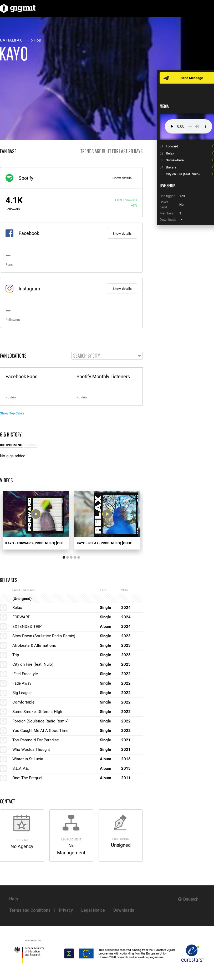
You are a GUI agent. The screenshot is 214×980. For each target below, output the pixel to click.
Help (14, 899)
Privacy (66, 910)
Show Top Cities (12, 413)
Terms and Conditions (30, 910)
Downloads (124, 910)
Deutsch (191, 899)
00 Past (31, 445)
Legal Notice (93, 910)
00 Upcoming (12, 445)
